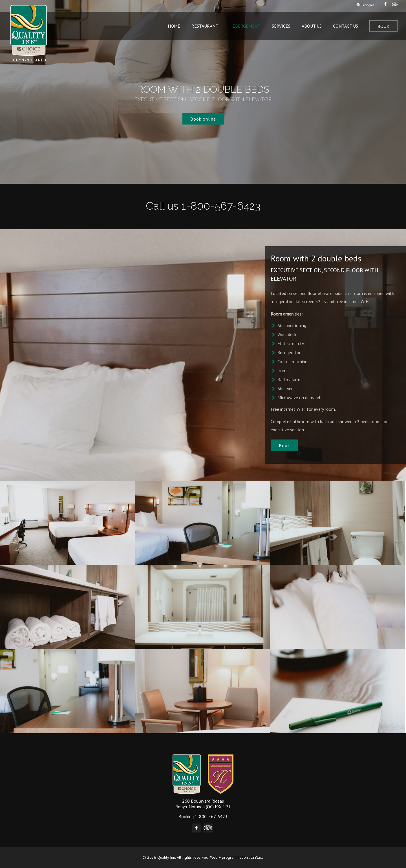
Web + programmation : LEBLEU (237, 857)
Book (383, 26)
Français (365, 5)
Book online (203, 119)
